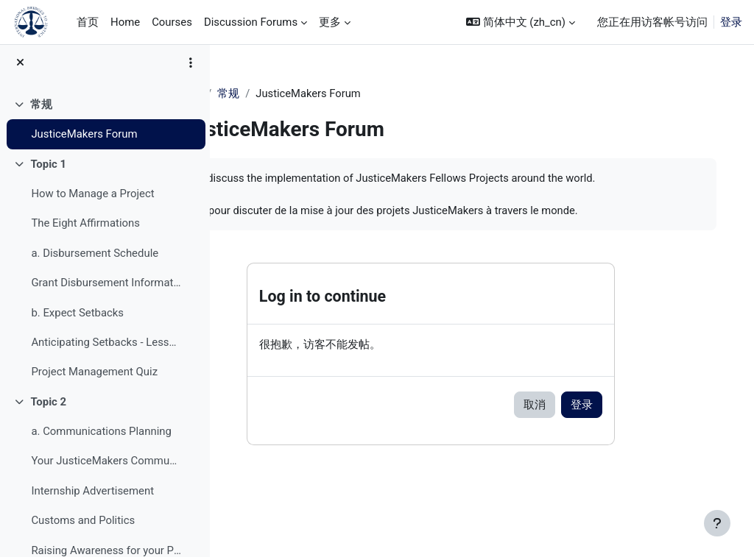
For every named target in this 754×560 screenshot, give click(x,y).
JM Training (267, 93)
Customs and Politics (83, 524)
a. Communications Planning (101, 435)
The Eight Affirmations (85, 227)
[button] (521, 22)
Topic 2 (48, 405)
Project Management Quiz (94, 375)
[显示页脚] (717, 523)
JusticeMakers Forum (84, 138)
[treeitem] (105, 123)
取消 (574, 422)
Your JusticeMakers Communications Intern (106, 464)
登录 (731, 22)
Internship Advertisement (92, 494)
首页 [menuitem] (88, 22)
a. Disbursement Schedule (95, 256)
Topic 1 (48, 167)
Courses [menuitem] (172, 22)
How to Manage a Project (92, 197)
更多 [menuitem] (330, 22)
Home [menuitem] (125, 22)
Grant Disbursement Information (106, 286)
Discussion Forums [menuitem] (251, 22)
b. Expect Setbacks (77, 316)
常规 (41, 107)
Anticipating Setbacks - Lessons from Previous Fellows (106, 345)
